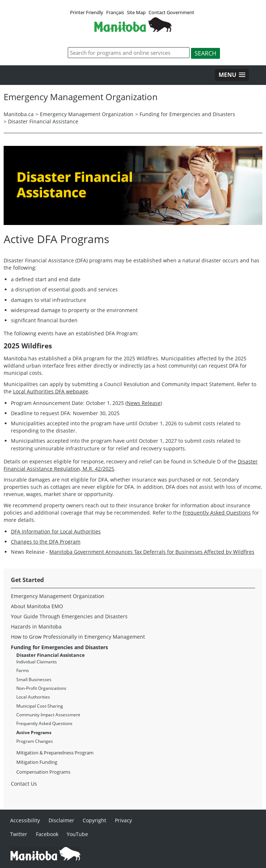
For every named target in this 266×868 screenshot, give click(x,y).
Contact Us (24, 784)
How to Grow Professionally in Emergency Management (78, 637)
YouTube (77, 834)
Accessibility (25, 820)
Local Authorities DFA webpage (51, 391)
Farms (23, 670)
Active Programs (34, 732)
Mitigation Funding (37, 762)
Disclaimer (61, 820)
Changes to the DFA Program (46, 542)
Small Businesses (34, 679)
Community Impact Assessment (48, 715)
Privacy (123, 820)
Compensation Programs (43, 772)
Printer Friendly (87, 12)
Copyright (94, 820)
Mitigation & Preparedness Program (55, 753)
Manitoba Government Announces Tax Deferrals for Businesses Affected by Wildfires (152, 552)
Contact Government (171, 12)
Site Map (136, 12)
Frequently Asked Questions (217, 513)
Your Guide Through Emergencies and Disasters (69, 616)
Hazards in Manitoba (36, 627)
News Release (144, 403)
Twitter (19, 834)
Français (115, 12)
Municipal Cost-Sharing (40, 706)
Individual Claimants (37, 662)
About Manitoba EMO (37, 606)
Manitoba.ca (19, 114)
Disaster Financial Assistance (43, 121)
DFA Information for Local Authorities (56, 531)
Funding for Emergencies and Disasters (187, 114)
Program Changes (35, 741)
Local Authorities (33, 697)
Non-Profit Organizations (41, 688)
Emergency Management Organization (87, 114)
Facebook (47, 834)
